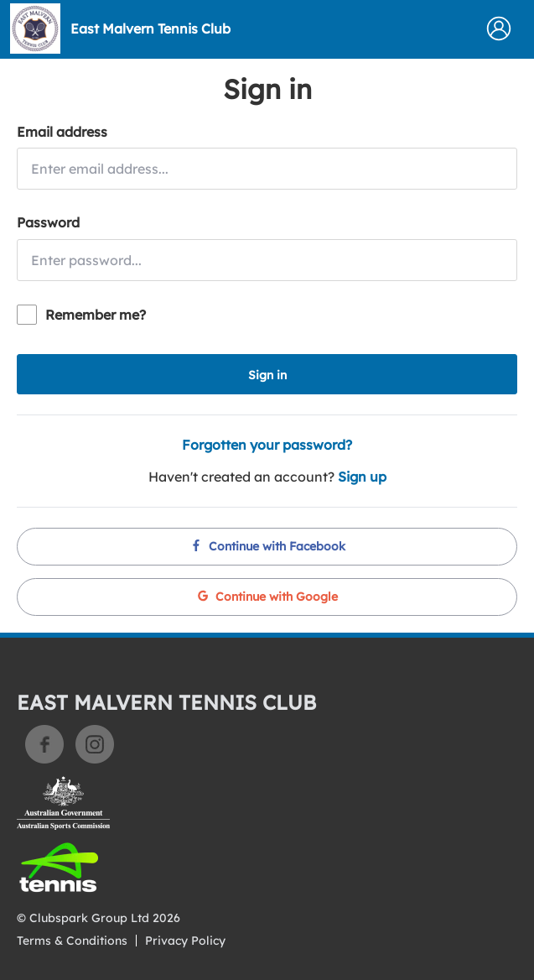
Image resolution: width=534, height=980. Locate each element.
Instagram (95, 744)
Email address (62, 132)
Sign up (362, 477)
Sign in (267, 375)
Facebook (44, 744)
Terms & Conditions (72, 941)
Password (48, 222)
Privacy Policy (185, 941)
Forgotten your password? (267, 445)
